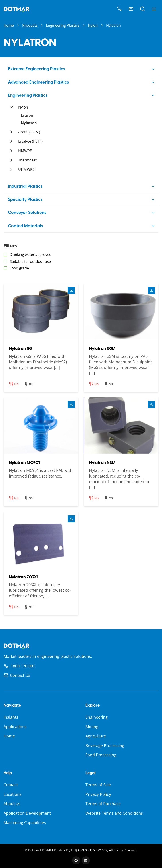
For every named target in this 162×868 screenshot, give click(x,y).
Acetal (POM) (29, 132)
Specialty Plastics (25, 199)
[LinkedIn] (86, 860)
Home (9, 25)
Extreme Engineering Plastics (37, 69)
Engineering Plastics (63, 25)
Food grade (19, 268)
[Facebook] (76, 860)
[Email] (131, 9)
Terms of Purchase (103, 804)
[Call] (119, 9)
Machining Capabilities (25, 822)
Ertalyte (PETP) (30, 141)
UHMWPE (26, 169)
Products (30, 25)
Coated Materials (25, 226)
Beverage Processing (105, 745)
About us (12, 804)
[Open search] (142, 9)
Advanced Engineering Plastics (38, 82)
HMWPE (25, 151)
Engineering (97, 717)
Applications (15, 727)
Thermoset (27, 160)
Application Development (27, 813)
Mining (92, 727)
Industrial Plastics (25, 186)
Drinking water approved (31, 255)
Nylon (93, 25)
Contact (11, 785)
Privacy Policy (98, 794)
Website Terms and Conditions (114, 813)
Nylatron (29, 123)
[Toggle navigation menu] (154, 9)
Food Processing (101, 755)
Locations (13, 794)
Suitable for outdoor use (30, 261)
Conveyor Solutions (27, 212)
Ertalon (27, 115)
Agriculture (96, 736)
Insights (11, 717)
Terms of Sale (98, 785)
